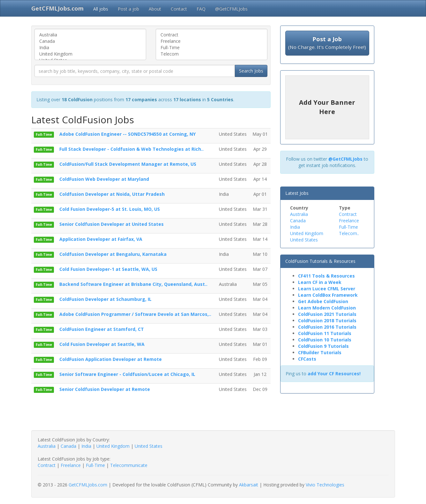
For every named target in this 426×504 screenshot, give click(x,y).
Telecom (212, 54)
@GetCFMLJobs (231, 9)
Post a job (128, 9)
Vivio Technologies (325, 485)
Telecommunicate (129, 465)
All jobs (101, 9)
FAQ (201, 9)
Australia (90, 35)
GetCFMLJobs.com (88, 485)
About (155, 9)
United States (304, 240)
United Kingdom (90, 54)
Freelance (212, 41)
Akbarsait (249, 485)
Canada (90, 41)
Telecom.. (349, 233)
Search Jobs (251, 71)
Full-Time (212, 48)
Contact (179, 9)
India (90, 48)
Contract (212, 35)
